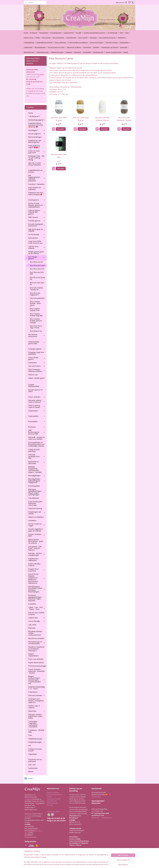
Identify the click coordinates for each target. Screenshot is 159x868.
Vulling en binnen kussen (35, 750)
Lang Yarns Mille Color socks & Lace (35, 242)
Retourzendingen (35, 137)
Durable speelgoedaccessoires (94, 33)
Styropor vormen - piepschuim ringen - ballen (36, 716)
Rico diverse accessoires (37, 335)
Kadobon (69, 52)
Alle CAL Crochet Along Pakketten (37, 164)
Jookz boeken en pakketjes (37, 188)
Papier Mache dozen (36, 663)
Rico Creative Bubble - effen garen (35, 303)
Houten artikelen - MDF (37, 535)
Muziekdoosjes (29, 52)
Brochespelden (34, 486)
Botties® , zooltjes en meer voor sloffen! (37, 438)
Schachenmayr (71, 38)
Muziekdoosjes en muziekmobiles (37, 643)
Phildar (38, 38)
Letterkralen (37, 618)
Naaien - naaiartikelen (33, 655)
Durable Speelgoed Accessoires (37, 225)
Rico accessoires (58, 38)
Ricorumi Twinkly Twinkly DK (36, 289)
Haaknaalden (124, 42)
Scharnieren (33, 692)
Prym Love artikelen (36, 659)
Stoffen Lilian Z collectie (34, 707)
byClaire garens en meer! (35, 391)
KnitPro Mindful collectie (34, 565)
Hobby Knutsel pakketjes (34, 450)
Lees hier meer (96, 797)
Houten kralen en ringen (56, 47)
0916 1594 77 (38, 831)
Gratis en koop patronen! (37, 152)
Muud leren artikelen (36, 638)
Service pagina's (37, 134)
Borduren (78, 52)
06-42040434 (28, 816)
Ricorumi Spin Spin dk (37, 284)
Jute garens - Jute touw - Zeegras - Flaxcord (35, 548)
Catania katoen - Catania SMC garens (37, 212)
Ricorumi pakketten (37, 298)
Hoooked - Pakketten (36, 184)
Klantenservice (98, 52)
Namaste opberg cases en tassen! (37, 401)
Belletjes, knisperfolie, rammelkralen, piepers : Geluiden (35, 469)
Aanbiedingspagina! (37, 120)
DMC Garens (37, 217)
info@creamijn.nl (107, 818)
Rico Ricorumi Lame (37, 265)
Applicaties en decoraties (37, 463)
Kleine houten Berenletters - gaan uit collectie (36, 541)
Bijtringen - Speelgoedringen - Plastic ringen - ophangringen (37, 492)
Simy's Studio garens (37, 358)
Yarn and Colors (37, 366)
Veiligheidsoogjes (43, 52)
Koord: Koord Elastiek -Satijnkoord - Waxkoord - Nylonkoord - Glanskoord (37, 579)
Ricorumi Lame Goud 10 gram (81, 119)
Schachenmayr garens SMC (37, 343)
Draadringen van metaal (37, 513)
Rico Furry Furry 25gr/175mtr (36, 327)
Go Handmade (112, 33)
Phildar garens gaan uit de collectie (36, 253)
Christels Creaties (112, 42)
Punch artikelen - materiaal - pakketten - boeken (37, 671)
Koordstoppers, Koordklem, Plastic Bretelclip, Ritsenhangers (37, 589)
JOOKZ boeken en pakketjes (78, 42)
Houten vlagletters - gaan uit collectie (36, 530)
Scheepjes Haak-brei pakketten (36, 353)
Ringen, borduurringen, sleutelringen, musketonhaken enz (37, 680)
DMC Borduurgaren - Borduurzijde (37, 432)
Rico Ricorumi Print (37, 269)
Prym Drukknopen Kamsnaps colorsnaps (35, 503)
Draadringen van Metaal (110, 47)
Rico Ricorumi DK (36, 262)
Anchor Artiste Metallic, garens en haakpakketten (37, 205)
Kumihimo (32, 604)
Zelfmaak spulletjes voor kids (37, 456)
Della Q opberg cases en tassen (37, 406)
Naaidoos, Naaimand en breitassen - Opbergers (36, 649)
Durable (79, 33)
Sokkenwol (121, 38)
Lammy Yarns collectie (37, 247)
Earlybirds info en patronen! (35, 760)
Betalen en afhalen (53, 792)
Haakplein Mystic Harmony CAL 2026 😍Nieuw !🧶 (36, 125)
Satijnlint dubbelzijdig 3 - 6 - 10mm (36, 688)
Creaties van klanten (53, 811)
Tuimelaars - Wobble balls (36, 731)
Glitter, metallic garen (36, 378)
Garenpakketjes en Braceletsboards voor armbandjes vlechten (37, 444)
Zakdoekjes (33, 754)
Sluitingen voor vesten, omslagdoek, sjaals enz (36, 701)
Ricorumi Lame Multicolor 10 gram (124, 119)
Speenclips (124, 47)
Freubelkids (87, 52)
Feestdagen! (44, 33)
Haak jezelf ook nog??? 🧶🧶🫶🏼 (34, 147)
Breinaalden (37, 421)
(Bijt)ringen (87, 47)
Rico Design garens (37, 258)
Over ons (50, 805)
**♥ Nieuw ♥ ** (34, 116)
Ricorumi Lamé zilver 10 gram (59, 119)
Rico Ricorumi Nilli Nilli (37, 273)
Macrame (32, 628)
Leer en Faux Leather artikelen (36, 613)
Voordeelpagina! (56, 33)
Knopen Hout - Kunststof (37, 570)
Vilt (30, 746)
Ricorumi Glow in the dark (59, 156)
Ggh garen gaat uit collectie (37, 230)
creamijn (29, 778)
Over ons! (32, 765)
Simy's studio (83, 38)
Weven (31, 771)
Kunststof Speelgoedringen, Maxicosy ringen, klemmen (35, 598)
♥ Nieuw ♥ (34, 33)
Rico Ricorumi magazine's (35, 294)
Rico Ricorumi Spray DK (37, 278)
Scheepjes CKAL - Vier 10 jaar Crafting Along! (37, 158)
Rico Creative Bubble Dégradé (36, 315)
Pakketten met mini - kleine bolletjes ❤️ (36, 194)
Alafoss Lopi (33, 375)
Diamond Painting (35, 508)
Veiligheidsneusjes (57, 52)
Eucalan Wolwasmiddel (34, 385)
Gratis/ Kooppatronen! (113, 52)
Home (26, 33)
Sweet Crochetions (97, 42)
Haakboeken (28, 47)
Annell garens (37, 200)
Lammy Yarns (28, 38)
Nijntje (126, 52)
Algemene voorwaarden (54, 794)
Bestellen (61, 129)
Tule (30, 735)
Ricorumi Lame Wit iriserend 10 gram (102, 119)
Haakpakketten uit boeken (37, 171)
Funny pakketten (60, 42)
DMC (121, 33)
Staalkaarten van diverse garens (37, 141)
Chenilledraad (34, 498)
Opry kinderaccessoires (107, 38)
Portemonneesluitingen (37, 666)
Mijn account (122, 2)
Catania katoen (69, 33)
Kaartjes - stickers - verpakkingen (37, 554)
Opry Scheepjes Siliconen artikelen (37, 370)
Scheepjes (93, 38)
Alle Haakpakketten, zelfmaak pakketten (37, 178)
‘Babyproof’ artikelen (74, 47)
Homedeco (32, 521)
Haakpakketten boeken (44, 42)
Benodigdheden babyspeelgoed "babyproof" (37, 481)
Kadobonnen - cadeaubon (34, 560)
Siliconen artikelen (37, 695)
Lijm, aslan (32, 625)
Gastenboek (33, 768)
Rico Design (46, 38)
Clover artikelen (37, 397)
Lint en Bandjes (37, 621)
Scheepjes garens (37, 349)
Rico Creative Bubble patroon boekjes (36, 321)
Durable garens (37, 221)
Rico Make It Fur (36, 331)
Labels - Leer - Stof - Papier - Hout (37, 608)
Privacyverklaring (31, 837)
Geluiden (96, 47)
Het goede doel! (52, 801)
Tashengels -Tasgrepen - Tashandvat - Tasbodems (33, 724)
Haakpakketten (29, 42)
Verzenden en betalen (54, 799)
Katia (127, 33)
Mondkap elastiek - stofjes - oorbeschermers (36, 633)
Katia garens (37, 238)
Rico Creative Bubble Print (35, 309)
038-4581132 (28, 799)
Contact (49, 797)
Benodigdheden (40, 47)
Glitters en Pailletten (36, 517)
